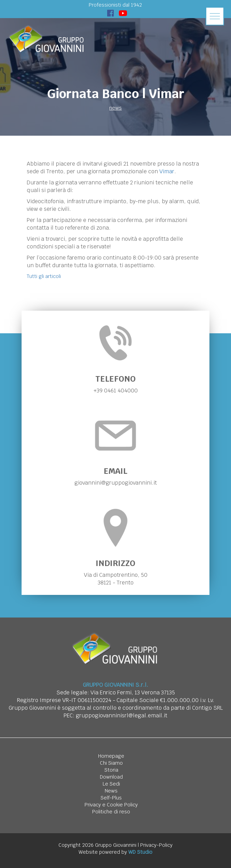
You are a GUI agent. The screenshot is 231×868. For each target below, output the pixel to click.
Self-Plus (111, 798)
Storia (111, 770)
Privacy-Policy (156, 845)
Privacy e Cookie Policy (111, 805)
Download (111, 777)
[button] (215, 16)
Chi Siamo (111, 763)
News (111, 791)
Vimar (167, 171)
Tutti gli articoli (44, 276)
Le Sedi (111, 784)
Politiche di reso (111, 812)
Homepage (111, 756)
